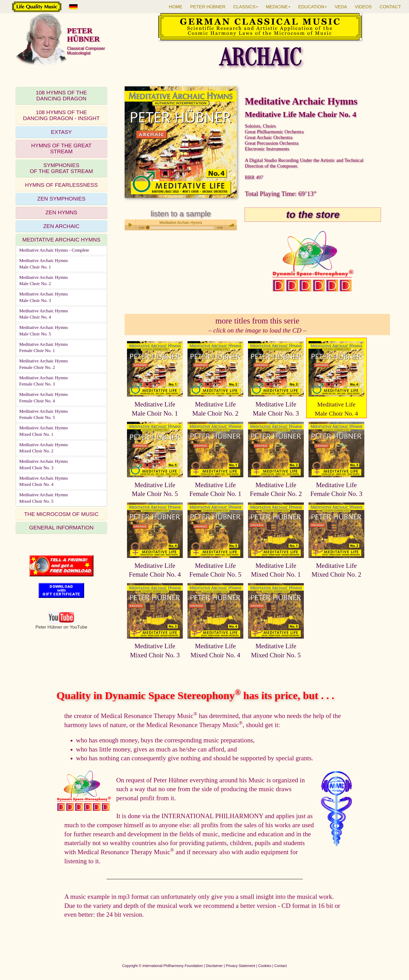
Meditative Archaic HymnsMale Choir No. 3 (44, 297)
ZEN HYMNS (61, 212)
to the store (313, 215)
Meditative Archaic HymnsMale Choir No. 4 (44, 314)
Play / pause (130, 225)
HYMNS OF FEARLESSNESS (61, 185)
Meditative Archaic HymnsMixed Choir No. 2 (44, 448)
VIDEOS (363, 7)
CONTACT (390, 7)
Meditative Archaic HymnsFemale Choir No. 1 (44, 348)
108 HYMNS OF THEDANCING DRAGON (61, 95)
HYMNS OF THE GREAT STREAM (61, 148)
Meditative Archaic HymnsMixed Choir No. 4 (44, 481)
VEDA (341, 7)
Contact (280, 966)
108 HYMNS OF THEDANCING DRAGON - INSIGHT (61, 115)
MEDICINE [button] (278, 7)
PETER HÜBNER (208, 7)
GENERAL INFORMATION (61, 527)
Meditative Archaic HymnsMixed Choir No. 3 (44, 465)
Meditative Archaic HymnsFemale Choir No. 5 (44, 415)
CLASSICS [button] (246, 7)
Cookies (265, 966)
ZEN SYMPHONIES (61, 199)
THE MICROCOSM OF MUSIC (61, 514)
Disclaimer (214, 966)
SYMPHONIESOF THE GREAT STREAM (61, 168)
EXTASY (61, 132)
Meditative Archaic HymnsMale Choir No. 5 (44, 331)
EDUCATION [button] (313, 7)
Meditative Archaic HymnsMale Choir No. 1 (44, 264)
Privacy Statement (240, 966)
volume (231, 225)
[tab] (61, 96)
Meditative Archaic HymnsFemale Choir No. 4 (44, 398)
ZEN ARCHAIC (61, 226)
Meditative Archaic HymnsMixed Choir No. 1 (44, 431)
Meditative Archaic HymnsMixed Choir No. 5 (44, 498)
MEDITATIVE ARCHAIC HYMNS (61, 240)
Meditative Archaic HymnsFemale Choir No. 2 (44, 364)
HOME (176, 7)
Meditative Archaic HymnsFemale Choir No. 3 (44, 381)
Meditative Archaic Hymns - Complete (54, 250)
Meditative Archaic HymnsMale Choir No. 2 (44, 281)
